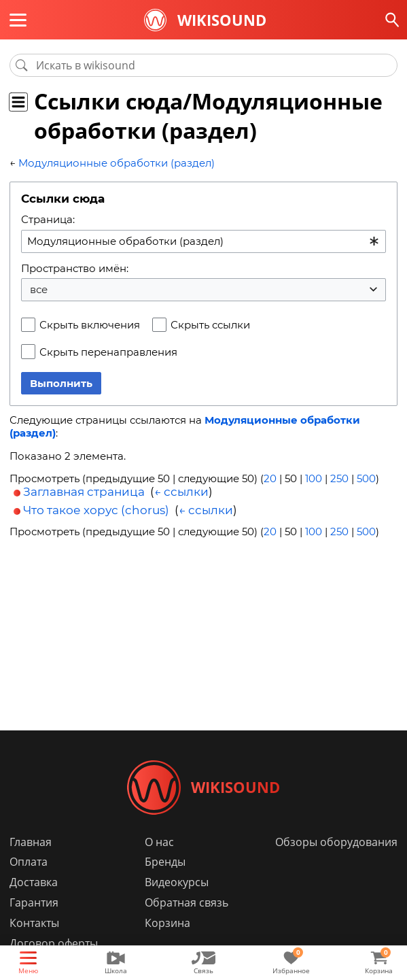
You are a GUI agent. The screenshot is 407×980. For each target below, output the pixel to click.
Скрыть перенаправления (108, 352)
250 (339, 478)
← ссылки (181, 491)
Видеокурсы (177, 883)
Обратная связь (187, 903)
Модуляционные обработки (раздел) (117, 163)
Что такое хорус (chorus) (96, 510)
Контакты (34, 924)
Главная (31, 842)
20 (270, 478)
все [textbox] (39, 289)
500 (366, 478)
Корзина (167, 924)
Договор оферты (54, 944)
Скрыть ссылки (210, 325)
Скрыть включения (90, 325)
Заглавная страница (84, 491)
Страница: (48, 219)
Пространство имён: (75, 268)
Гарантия (34, 903)
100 (314, 478)
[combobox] (203, 241)
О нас (159, 842)
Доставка (34, 883)
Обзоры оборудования (336, 842)
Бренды (165, 862)
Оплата (29, 862)
